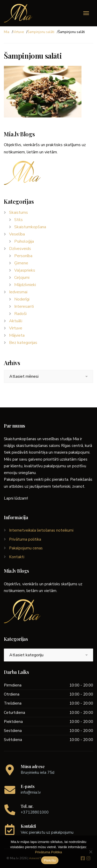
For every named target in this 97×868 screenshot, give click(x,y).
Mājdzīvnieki (25, 285)
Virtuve (18, 32)
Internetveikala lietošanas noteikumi (41, 530)
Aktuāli (16, 321)
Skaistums (18, 212)
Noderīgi (22, 299)
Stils (18, 220)
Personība (23, 256)
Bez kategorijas (23, 343)
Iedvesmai (18, 292)
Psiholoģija (24, 241)
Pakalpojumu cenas (26, 548)
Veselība (17, 234)
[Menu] (86, 13)
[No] (91, 852)
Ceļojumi (22, 278)
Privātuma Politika (48, 852)
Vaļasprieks (25, 270)
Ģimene (21, 263)
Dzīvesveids (20, 249)
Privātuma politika (25, 539)
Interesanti (24, 306)
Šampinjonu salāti (41, 32)
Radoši (20, 314)
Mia (7, 32)
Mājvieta (17, 335)
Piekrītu (50, 860)
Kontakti (17, 557)
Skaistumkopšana (30, 227)
